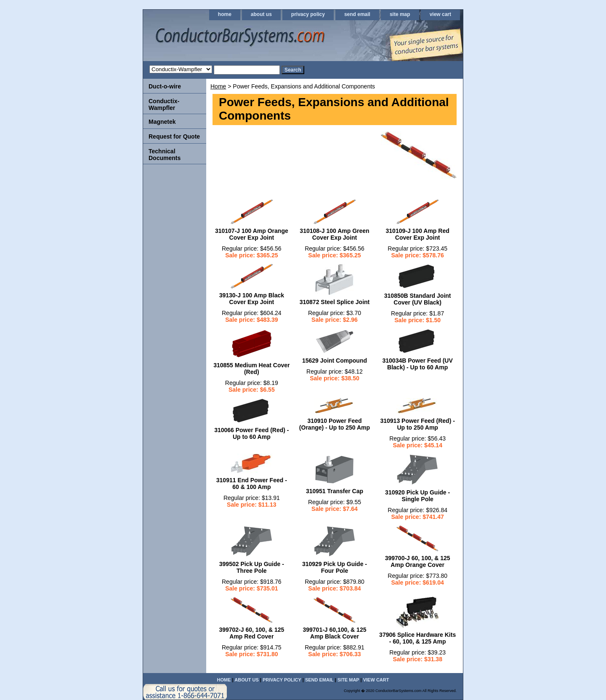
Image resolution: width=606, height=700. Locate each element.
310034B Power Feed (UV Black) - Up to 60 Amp (418, 364)
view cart (440, 14)
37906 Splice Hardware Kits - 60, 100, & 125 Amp (417, 638)
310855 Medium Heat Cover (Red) (251, 369)
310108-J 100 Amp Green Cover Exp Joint (334, 234)
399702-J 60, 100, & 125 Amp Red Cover (251, 633)
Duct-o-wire (165, 86)
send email (357, 14)
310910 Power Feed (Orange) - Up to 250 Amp (335, 424)
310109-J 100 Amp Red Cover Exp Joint (418, 234)
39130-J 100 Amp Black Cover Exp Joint (252, 299)
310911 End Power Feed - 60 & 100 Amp (252, 484)
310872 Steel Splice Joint (335, 302)
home (225, 14)
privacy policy (308, 14)
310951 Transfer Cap (335, 491)
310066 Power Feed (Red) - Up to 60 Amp (251, 433)
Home (218, 86)
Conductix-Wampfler (164, 104)
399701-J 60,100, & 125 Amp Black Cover (334, 633)
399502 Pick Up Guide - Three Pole (252, 567)
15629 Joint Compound (335, 361)
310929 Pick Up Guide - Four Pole (335, 567)
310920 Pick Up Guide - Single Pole (417, 496)
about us (261, 14)
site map (400, 14)
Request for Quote (174, 136)
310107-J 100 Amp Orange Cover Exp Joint (252, 234)
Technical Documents (165, 155)
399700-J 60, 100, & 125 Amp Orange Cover (418, 561)
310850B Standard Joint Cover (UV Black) (418, 299)
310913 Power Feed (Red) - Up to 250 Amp (417, 424)
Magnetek (162, 122)
